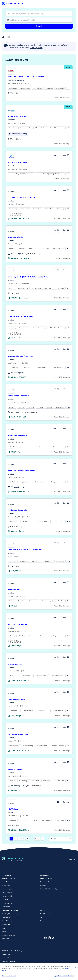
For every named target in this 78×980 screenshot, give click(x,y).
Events (4, 932)
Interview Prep (7, 903)
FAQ (41, 917)
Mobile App (6, 907)
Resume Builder (8, 896)
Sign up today (37, 48)
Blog (3, 928)
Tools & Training (7, 893)
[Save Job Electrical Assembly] (66, 692)
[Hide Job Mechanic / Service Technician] (56, 464)
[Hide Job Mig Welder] (56, 802)
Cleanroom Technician (39, 734)
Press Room (6, 939)
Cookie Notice (6, 969)
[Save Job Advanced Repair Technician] (66, 349)
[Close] (75, 978)
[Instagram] (45, 938)
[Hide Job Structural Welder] (56, 230)
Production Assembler (39, 510)
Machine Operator (39, 769)
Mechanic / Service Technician (39, 471)
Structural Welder (39, 237)
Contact (72, 859)
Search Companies (8, 889)
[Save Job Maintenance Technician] (66, 389)
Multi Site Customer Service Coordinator (39, 77)
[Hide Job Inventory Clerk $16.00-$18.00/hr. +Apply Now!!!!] (56, 270)
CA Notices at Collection (9, 972)
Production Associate (39, 436)
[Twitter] (53, 938)
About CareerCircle (46, 914)
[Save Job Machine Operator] (66, 762)
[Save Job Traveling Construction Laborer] (66, 190)
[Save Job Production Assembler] (66, 503)
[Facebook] (42, 938)
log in (23, 45)
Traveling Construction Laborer (39, 198)
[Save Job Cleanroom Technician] (66, 727)
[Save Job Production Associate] (66, 429)
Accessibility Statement (9, 961)
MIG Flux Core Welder (39, 625)
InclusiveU (43, 885)
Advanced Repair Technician (39, 356)
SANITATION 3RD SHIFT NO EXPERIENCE (39, 550)
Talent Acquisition (46, 878)
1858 (37, 839)
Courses (5, 900)
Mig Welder (39, 809)
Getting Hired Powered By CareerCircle (53, 889)
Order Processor (39, 664)
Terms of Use (6, 954)
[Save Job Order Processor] (66, 657)
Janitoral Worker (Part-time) (39, 317)
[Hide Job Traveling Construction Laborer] (56, 190)
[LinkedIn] (49, 938)
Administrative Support (39, 116)
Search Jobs (5, 882)
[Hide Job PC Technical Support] (56, 155)
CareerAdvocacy (7, 921)
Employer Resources (8, 935)
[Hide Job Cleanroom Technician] (56, 727)
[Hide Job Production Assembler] (56, 503)
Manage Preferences (8, 965)
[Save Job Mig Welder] (66, 802)
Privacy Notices (7, 958)
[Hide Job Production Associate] (56, 429)
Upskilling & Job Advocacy (10, 914)
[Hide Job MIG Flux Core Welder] (56, 618)
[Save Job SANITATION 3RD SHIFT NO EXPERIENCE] (66, 543)
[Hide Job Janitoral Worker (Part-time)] (56, 309)
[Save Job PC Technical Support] (66, 155)
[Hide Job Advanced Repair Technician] (56, 349)
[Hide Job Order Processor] (56, 657)
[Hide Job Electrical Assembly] (56, 692)
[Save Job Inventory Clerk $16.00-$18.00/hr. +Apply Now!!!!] (66, 270)
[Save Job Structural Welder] (66, 230)
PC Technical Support (39, 163)
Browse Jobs (6, 885)
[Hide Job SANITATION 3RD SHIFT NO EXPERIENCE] (56, 543)
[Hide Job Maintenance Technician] (56, 389)
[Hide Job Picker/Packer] (56, 582)
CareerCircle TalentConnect (49, 882)
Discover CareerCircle (9, 878)
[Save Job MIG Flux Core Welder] (66, 618)
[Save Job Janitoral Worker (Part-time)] (66, 309)
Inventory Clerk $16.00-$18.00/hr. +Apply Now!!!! (39, 277)
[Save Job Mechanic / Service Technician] (66, 464)
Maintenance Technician (39, 396)
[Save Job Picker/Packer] (66, 582)
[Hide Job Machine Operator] (56, 762)
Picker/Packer (39, 590)
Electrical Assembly (39, 699)
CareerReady (6, 917)
